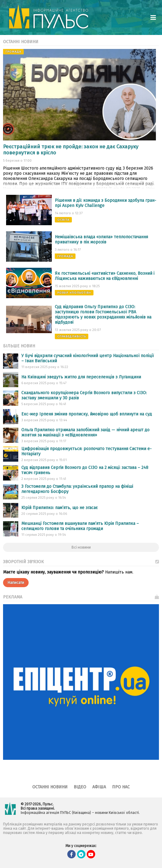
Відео (80, 787)
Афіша (99, 787)
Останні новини (50, 787)
